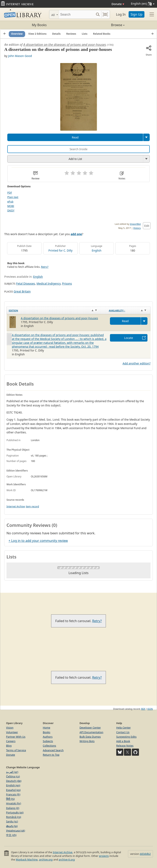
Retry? (45, 267)
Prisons (67, 283)
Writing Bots (87, 741)
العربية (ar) (12, 772)
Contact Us (123, 732)
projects (104, 856)
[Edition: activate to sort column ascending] (57, 311)
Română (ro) (14, 817)
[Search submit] (98, 14)
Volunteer (12, 732)
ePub (10, 202)
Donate (118, 4)
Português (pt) (15, 812)
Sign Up (137, 14)
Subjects (48, 741)
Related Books (102, 34)
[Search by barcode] (105, 14)
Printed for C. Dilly (61, 250)
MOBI (11, 206)
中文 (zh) (11, 835)
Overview (17, 34)
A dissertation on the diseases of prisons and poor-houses (65, 45)
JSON (150, 709)
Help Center (124, 728)
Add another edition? (137, 363)
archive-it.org (67, 859)
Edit (147, 226)
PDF (10, 193)
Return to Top (51, 755)
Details (56, 34)
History (137, 228)
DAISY (11, 211)
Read (75, 137)
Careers (11, 741)
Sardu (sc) (12, 821)
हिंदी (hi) (10, 799)
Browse (102, 25)
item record (32, 506)
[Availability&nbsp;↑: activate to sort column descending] (129, 311)
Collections (49, 746)
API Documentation (91, 732)
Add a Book (123, 741)
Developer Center (90, 728)
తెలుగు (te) (12, 826)
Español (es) (13, 790)
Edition (13, 310)
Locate (129, 338)
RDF (143, 709)
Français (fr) (13, 794)
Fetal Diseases (26, 283)
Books (47, 732)
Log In (121, 14)
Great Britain (22, 291)
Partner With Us (16, 737)
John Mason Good (20, 56)
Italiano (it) (13, 808)
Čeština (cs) (13, 776)
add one (76, 234)
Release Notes (125, 746)
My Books (39, 25)
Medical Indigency (49, 283)
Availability (117, 310)
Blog (9, 746)
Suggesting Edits (126, 737)
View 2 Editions (38, 34)
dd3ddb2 (145, 854)
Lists (85, 34)
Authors (48, 737)
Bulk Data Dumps (90, 737)
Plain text (13, 197)
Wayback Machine (27, 859)
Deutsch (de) (14, 781)
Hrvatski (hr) (14, 803)
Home (46, 728)
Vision (10, 728)
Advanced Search (53, 750)
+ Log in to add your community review (38, 541)
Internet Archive (16, 506)
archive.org (46, 859)
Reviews (71, 34)
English (97, 250)
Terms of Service (16, 750)
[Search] (77, 14)
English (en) (13, 785)
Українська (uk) (16, 830)
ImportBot (135, 224)
